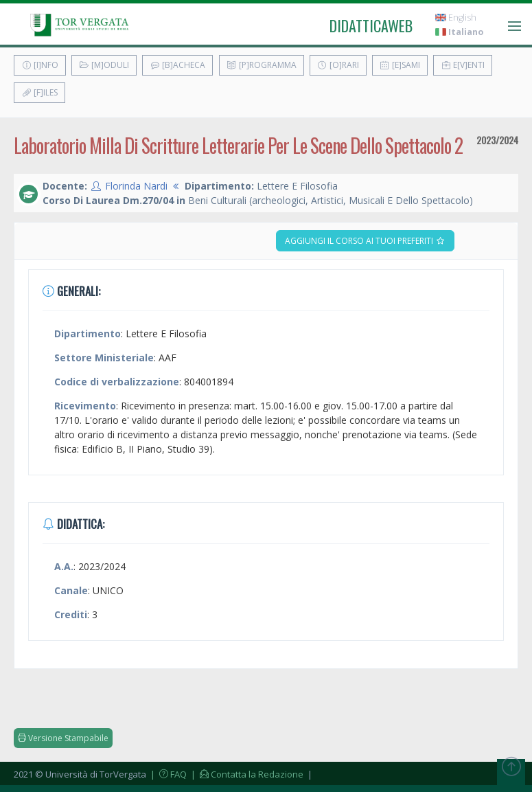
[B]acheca (177, 65)
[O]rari (338, 65)
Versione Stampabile (63, 738)
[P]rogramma (262, 65)
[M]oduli (104, 65)
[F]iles (39, 92)
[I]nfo (40, 65)
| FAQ (167, 774)
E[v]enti (463, 65)
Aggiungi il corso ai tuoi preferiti (365, 241)
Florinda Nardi (136, 186)
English (456, 18)
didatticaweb (371, 25)
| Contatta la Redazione (246, 774)
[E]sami (400, 65)
